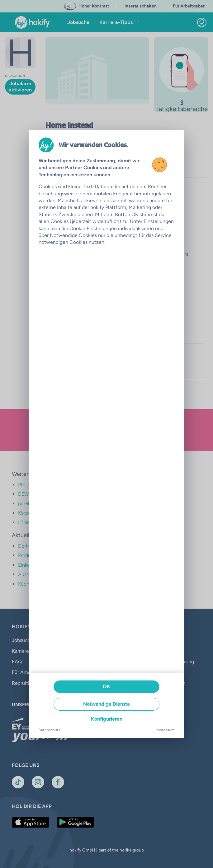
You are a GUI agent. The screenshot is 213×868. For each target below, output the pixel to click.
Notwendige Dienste (107, 704)
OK (107, 687)
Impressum (165, 730)
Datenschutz (50, 730)
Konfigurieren (107, 719)
